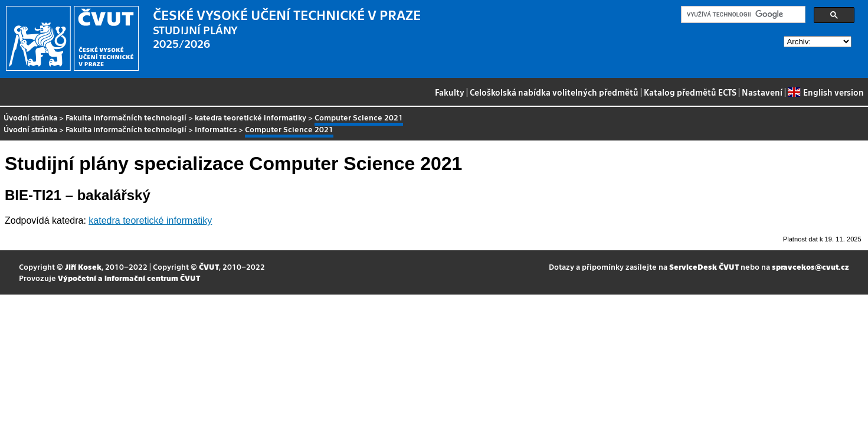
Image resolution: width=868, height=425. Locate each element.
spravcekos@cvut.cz (810, 267)
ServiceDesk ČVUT (704, 267)
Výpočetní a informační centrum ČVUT (129, 278)
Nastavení (762, 92)
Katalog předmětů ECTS (690, 92)
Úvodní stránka (30, 117)
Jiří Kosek (83, 267)
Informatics (216, 129)
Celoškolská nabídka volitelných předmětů (554, 92)
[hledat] (742, 15)
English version (826, 92)
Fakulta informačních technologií (126, 117)
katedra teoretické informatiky (250, 117)
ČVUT (209, 267)
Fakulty (450, 92)
